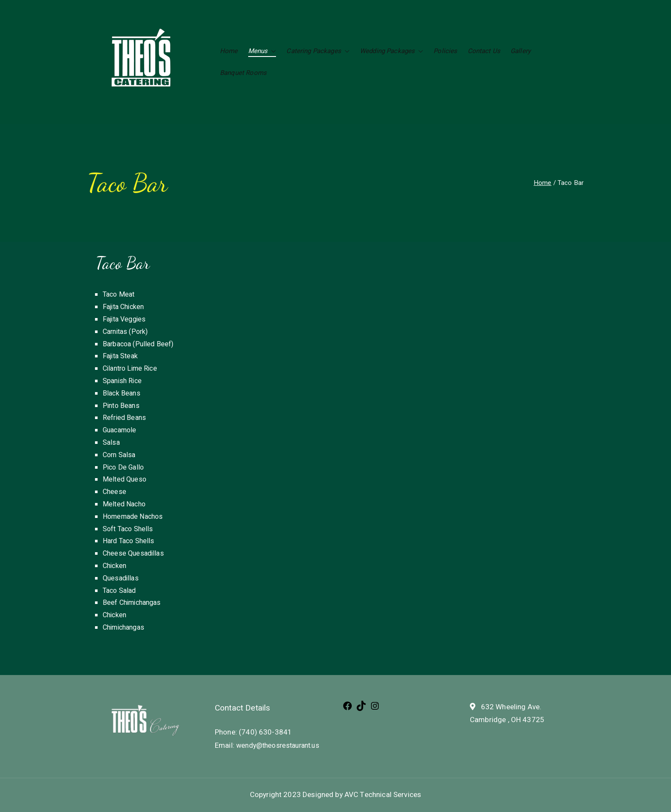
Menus (262, 51)
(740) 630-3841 (264, 732)
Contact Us (484, 51)
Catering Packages (318, 51)
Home (229, 51)
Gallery (521, 51)
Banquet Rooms (243, 73)
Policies (445, 51)
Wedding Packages (392, 51)
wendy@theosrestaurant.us (277, 746)
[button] (272, 51)
